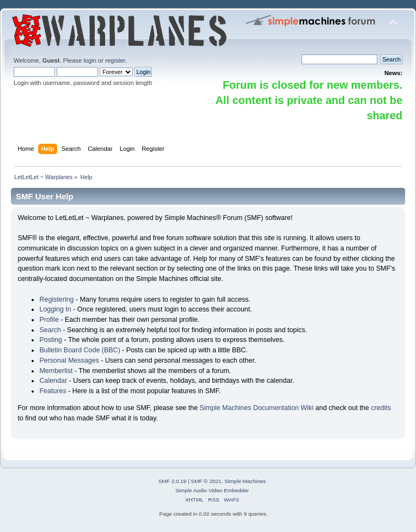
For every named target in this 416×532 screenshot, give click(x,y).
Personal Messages (69, 360)
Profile (49, 320)
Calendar (53, 381)
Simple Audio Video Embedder (212, 490)
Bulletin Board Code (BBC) (79, 350)
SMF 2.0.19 (173, 481)
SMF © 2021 (206, 481)
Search (50, 330)
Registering (56, 299)
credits (381, 408)
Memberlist (56, 371)
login (90, 60)
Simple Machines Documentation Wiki (257, 408)
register (115, 60)
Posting (51, 340)
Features (53, 391)
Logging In (55, 309)
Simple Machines (245, 481)
